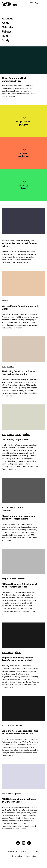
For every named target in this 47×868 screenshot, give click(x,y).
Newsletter (13, 851)
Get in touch (27, 851)
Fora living (23, 185)
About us (7, 18)
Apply (6, 23)
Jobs (38, 851)
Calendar (8, 27)
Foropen (23, 153)
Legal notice (31, 856)
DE (32, 2)
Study (6, 40)
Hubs (5, 36)
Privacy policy (16, 856)
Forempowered (24, 121)
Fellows (7, 31)
